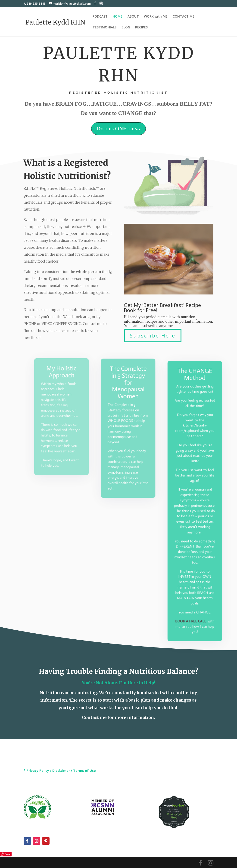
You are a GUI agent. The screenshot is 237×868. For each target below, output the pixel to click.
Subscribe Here (153, 335)
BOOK (181, 613)
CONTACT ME (184, 17)
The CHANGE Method (195, 382)
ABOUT (133, 17)
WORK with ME (156, 17)
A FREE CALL (195, 613)
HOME (118, 17)
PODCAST (100, 17)
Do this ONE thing (118, 129)
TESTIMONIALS (104, 28)
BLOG (126, 28)
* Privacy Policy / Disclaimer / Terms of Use (60, 771)
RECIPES (141, 28)
